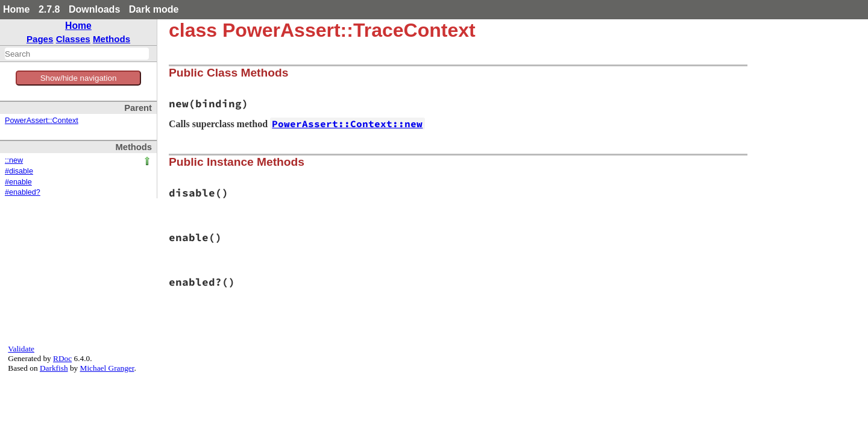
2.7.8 (49, 9)
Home (16, 9)
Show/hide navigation (79, 78)
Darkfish (54, 368)
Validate (21, 349)
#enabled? (23, 192)
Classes (73, 39)
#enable (18, 182)
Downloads (94, 9)
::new (14, 160)
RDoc (62, 358)
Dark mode (154, 9)
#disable (19, 171)
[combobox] (77, 54)
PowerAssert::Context (42, 121)
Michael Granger (107, 368)
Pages (40, 39)
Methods (112, 39)
